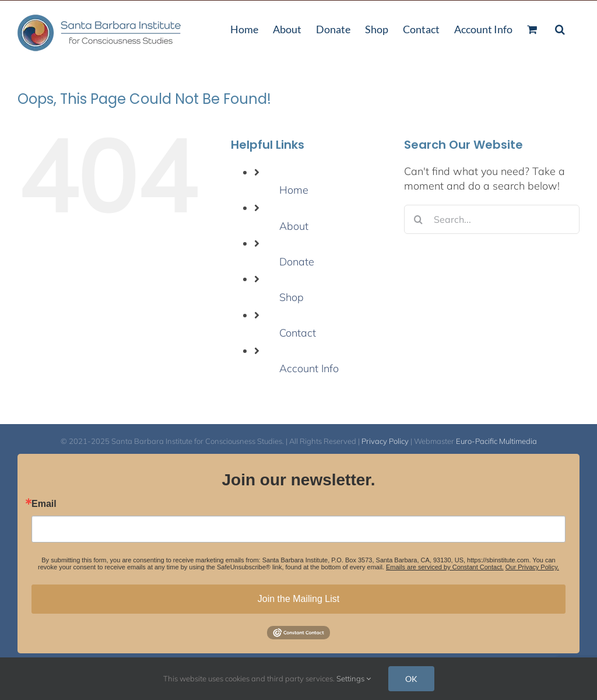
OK (411, 679)
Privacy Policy (385, 441)
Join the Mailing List (299, 599)
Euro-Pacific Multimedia (496, 441)
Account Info (309, 368)
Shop (292, 297)
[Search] (419, 219)
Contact (298, 333)
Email (44, 504)
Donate (297, 262)
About (294, 226)
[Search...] (492, 219)
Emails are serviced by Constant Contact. (445, 567)
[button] (560, 28)
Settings (354, 678)
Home (294, 190)
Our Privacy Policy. (532, 567)
